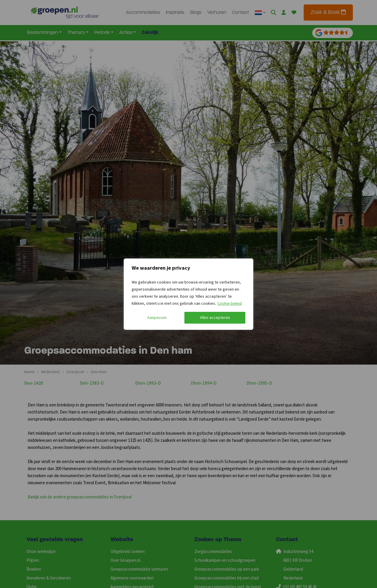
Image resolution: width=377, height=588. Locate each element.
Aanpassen (157, 318)
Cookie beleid (230, 304)
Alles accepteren (215, 318)
